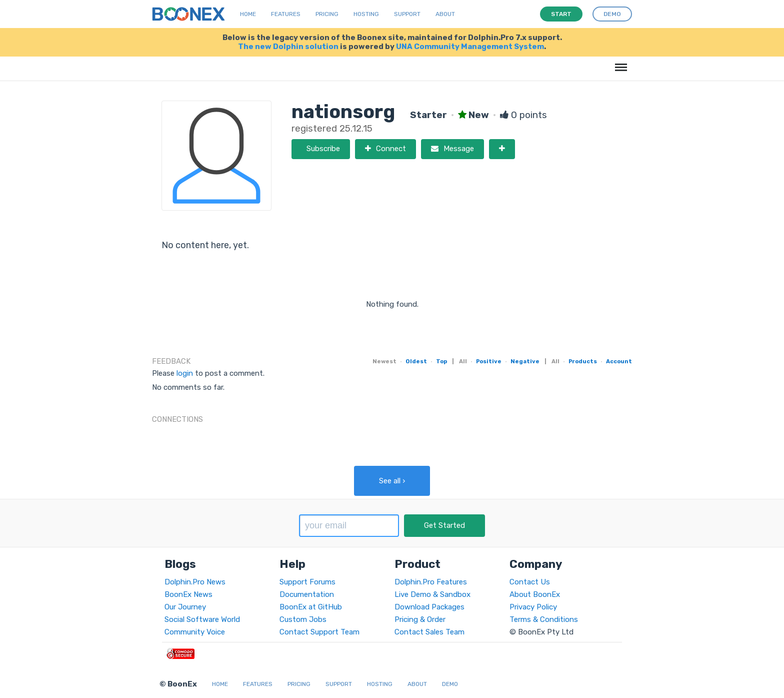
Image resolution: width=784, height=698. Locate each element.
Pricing (327, 14)
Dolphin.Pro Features (431, 582)
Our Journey (185, 607)
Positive (489, 361)
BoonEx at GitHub (311, 607)
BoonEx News (188, 594)
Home (248, 14)
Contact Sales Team (429, 632)
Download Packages (429, 607)
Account (619, 361)
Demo (450, 684)
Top (441, 361)
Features (286, 14)
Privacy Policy (533, 607)
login (185, 373)
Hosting (366, 14)
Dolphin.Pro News (195, 582)
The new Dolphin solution (288, 47)
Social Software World (202, 619)
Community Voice (195, 632)
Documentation (307, 594)
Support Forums (307, 582)
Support (407, 14)
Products (583, 361)
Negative (525, 361)
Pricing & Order (420, 619)
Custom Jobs (303, 619)
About (445, 14)
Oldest (416, 361)
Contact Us (530, 582)
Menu (619, 62)
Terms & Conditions (544, 619)
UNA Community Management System (470, 47)
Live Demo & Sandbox (432, 594)
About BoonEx (535, 594)
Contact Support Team (319, 632)
